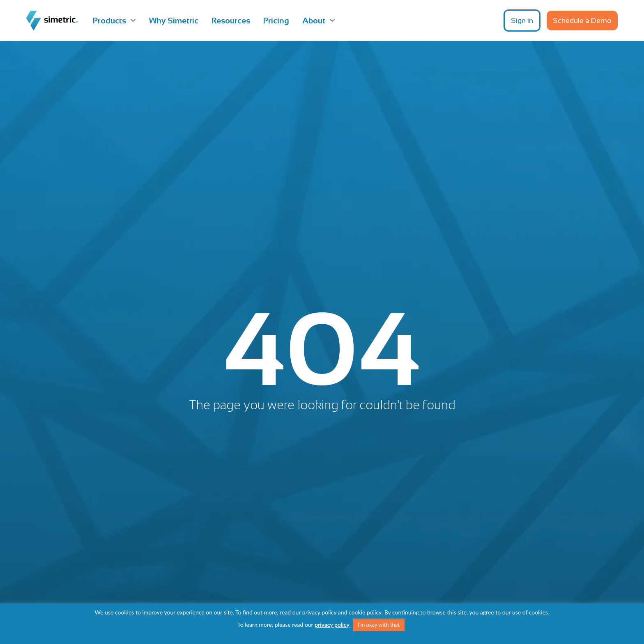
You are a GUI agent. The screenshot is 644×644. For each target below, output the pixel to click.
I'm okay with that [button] (379, 625)
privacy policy (332, 625)
